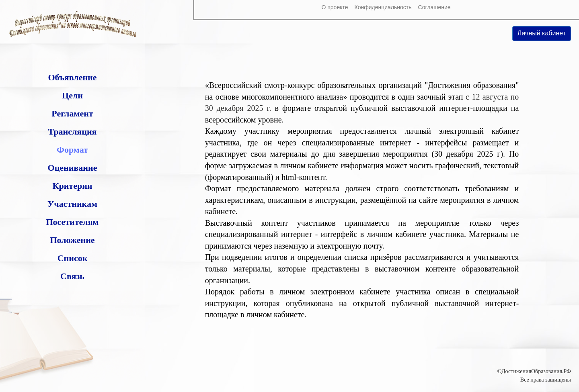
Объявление (72, 77)
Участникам (72, 204)
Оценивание (73, 168)
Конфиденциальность (383, 7)
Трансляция (72, 132)
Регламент (72, 113)
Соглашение (434, 7)
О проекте (335, 7)
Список (73, 258)
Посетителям (72, 222)
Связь (72, 276)
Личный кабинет (542, 33)
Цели (72, 95)
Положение (72, 240)
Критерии (72, 186)
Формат (72, 150)
